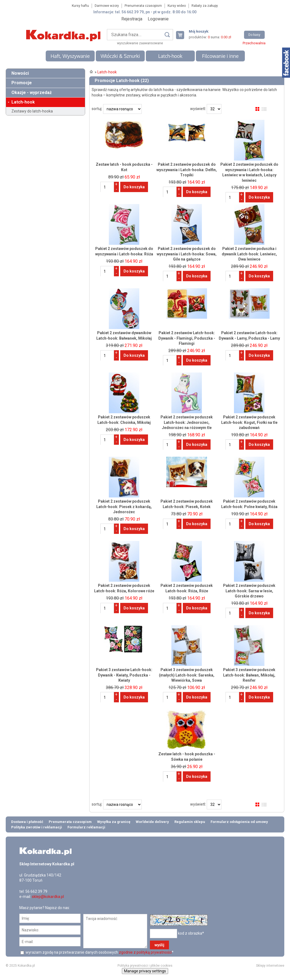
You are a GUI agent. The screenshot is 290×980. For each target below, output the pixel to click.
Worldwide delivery (152, 822)
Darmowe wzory (107, 6)
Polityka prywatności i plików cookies (145, 966)
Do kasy (254, 35)
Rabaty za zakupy (205, 6)
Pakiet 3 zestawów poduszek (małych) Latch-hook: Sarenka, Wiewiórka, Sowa (187, 675)
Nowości (20, 73)
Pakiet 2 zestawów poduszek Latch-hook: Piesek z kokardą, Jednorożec (124, 507)
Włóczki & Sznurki (120, 56)
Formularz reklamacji (86, 827)
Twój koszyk (182, 35)
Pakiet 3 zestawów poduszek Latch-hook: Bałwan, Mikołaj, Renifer (249, 675)
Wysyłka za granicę (114, 822)
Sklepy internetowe (270, 966)
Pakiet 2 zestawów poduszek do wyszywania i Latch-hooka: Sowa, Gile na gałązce (187, 254)
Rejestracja (132, 19)
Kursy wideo (177, 6)
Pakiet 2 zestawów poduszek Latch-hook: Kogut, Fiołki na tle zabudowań (249, 422)
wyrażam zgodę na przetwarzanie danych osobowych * (99, 952)
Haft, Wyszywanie (70, 56)
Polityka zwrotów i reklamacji (37, 827)
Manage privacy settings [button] (145, 971)
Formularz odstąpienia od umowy (239, 822)
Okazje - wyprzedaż (32, 93)
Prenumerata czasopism (143, 6)
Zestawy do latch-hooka (32, 111)
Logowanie (158, 19)
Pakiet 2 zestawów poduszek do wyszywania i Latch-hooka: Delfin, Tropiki (187, 170)
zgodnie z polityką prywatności (145, 952)
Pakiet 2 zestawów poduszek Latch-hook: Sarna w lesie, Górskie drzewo (249, 591)
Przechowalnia (254, 43)
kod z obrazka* (191, 933)
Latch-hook (170, 56)
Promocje (22, 83)
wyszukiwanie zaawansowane (140, 43)
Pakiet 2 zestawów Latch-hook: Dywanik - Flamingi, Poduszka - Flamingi (187, 338)
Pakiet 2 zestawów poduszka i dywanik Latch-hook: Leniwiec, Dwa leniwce (249, 254)
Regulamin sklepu (190, 822)
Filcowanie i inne (220, 56)
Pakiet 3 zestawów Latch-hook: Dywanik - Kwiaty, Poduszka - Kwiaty (124, 675)
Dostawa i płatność (27, 822)
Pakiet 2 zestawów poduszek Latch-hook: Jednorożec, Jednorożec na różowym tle (187, 422)
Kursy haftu (80, 6)
